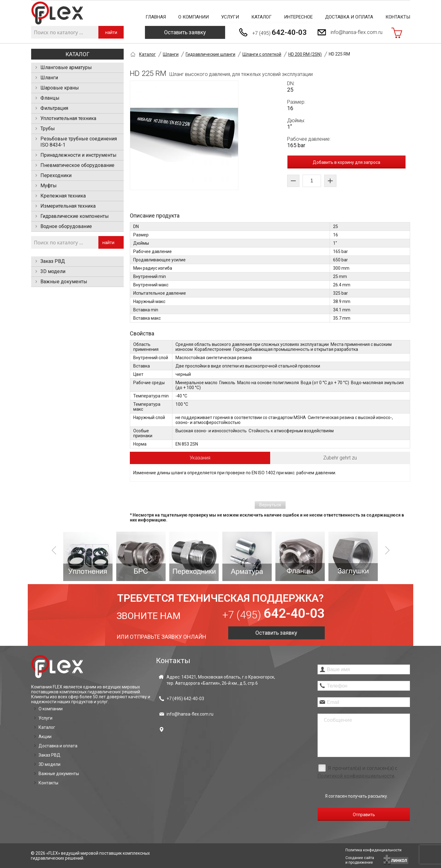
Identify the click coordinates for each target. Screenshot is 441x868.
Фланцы (50, 98)
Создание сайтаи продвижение (360, 860)
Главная (156, 17)
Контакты (398, 17)
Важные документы (64, 282)
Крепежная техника (63, 196)
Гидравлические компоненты (75, 216)
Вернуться (270, 505)
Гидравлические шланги (210, 54)
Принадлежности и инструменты (78, 155)
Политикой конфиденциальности (356, 776)
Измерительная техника (68, 206)
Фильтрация (54, 108)
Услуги (230, 17)
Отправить (364, 815)
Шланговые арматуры (66, 67)
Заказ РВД (53, 261)
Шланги (49, 78)
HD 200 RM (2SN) (305, 54)
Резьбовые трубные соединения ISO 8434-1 (79, 142)
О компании (194, 17)
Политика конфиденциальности (373, 850)
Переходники (56, 175)
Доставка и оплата (349, 17)
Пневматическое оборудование (77, 165)
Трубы (48, 129)
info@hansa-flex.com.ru (357, 32)
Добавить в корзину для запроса (346, 162)
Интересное (298, 17)
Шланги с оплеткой (262, 54)
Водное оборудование (66, 226)
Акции (45, 737)
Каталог (262, 17)
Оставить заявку (185, 32)
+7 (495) (280, 32)
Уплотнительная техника (68, 118)
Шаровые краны (60, 88)
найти (111, 32)
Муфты (49, 186)
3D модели (53, 271)
